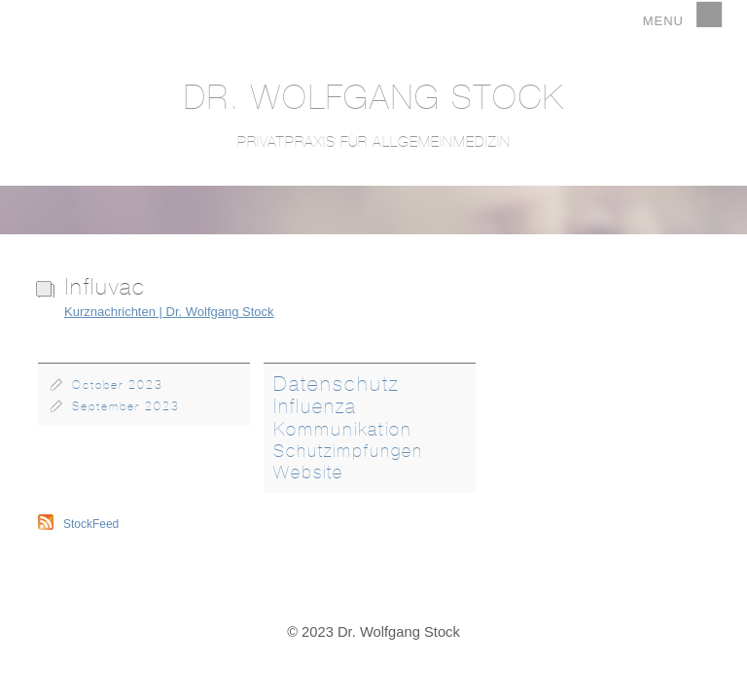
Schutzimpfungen (348, 451)
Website (308, 472)
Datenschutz (337, 384)
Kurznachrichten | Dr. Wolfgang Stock (169, 312)
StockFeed (91, 524)
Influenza (315, 406)
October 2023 (118, 385)
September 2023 (126, 406)
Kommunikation (343, 429)
